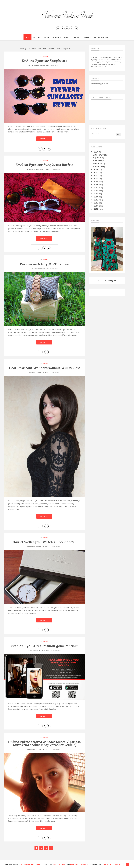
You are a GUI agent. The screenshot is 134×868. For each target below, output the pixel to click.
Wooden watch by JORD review (44, 264)
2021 (96, 175)
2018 (96, 185)
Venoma (45, 56)
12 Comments (55, 547)
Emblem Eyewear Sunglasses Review (44, 165)
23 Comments (56, 651)
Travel (46, 37)
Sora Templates (59, 864)
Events (77, 37)
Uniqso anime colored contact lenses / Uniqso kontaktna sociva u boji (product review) (44, 743)
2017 (96, 188)
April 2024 (98, 164)
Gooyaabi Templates (112, 864)
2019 (96, 182)
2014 (96, 197)
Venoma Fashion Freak (31, 864)
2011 (96, 206)
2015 (96, 194)
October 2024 (100, 155)
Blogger (112, 281)
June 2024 (98, 161)
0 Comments (55, 65)
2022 (96, 172)
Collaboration (101, 37)
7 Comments (54, 373)
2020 (96, 178)
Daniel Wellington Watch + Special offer (44, 542)
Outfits (37, 37)
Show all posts (64, 48)
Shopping (57, 37)
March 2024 (99, 167)
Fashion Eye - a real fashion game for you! (44, 646)
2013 (96, 200)
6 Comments (55, 269)
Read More (44, 139)
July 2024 (97, 158)
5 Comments (55, 169)
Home (27, 37)
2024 (96, 152)
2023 (96, 169)
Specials (87, 37)
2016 (96, 191)
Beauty (67, 37)
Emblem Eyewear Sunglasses (44, 61)
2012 (96, 203)
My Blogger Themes (79, 864)
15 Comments (55, 750)
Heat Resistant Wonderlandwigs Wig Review (44, 368)
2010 (96, 209)
